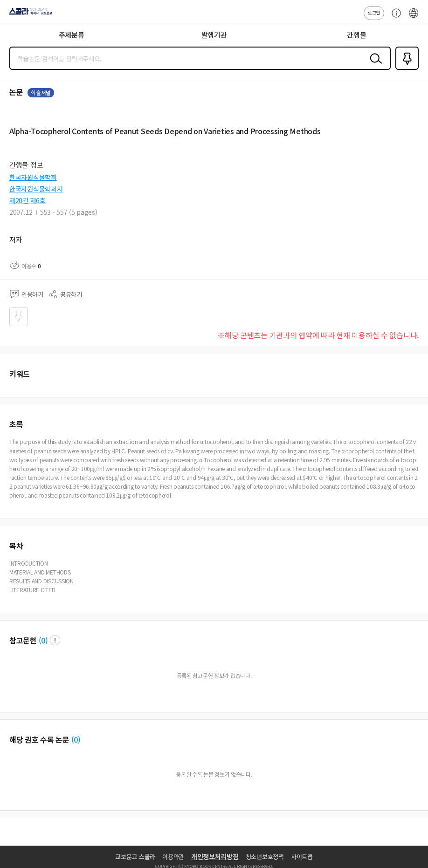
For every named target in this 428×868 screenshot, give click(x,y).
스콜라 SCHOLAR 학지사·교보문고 (28, 14)
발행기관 (214, 35)
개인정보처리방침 (215, 856)
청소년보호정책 (265, 857)
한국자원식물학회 (33, 177)
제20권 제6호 (28, 200)
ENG (414, 18)
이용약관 (173, 857)
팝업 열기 (55, 640)
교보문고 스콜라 (135, 857)
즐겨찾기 (405, 69)
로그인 (374, 12)
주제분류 (72, 35)
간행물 (356, 35)
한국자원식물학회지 (36, 189)
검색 (374, 66)
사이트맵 (302, 857)
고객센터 (394, 18)
